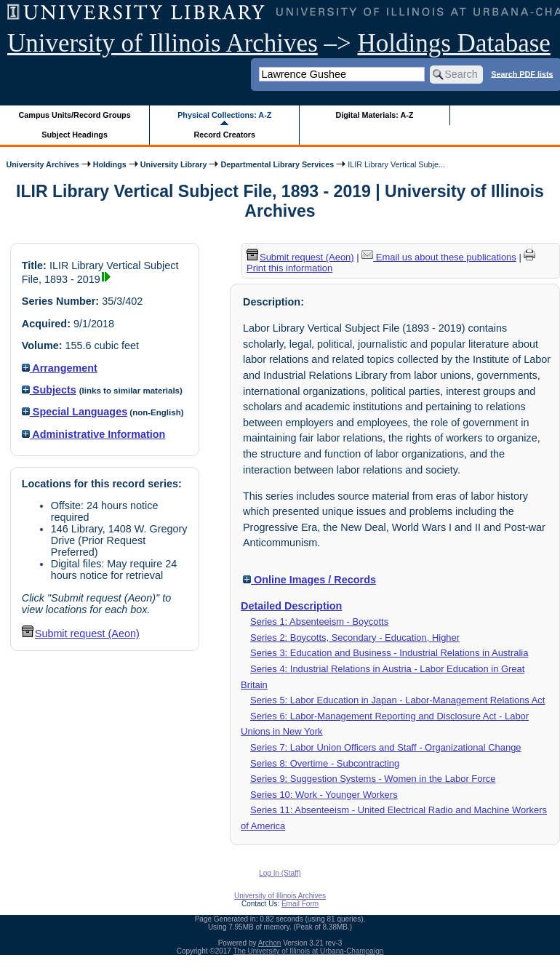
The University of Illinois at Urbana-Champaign (309, 951)
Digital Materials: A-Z (374, 115)
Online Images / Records (309, 580)
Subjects (49, 390)
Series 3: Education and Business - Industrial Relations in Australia (389, 653)
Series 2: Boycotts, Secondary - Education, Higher (355, 638)
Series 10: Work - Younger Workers (324, 795)
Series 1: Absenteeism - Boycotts (319, 622)
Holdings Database (454, 43)
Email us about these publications (439, 257)
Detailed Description (291, 606)
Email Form (300, 904)
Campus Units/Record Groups (75, 115)
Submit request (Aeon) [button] (81, 634)
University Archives (42, 164)
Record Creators (224, 135)
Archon (270, 943)
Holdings (110, 164)
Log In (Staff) (280, 873)
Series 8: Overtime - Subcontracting (325, 763)
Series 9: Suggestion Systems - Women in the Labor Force (373, 779)
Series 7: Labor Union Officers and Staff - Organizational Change (386, 747)
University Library (174, 164)
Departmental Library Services (277, 164)
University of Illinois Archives (163, 43)
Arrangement (60, 368)
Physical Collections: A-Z (224, 115)
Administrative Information (94, 434)
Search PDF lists (522, 73)
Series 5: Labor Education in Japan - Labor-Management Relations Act (397, 700)
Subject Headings (75, 135)
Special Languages (75, 412)
